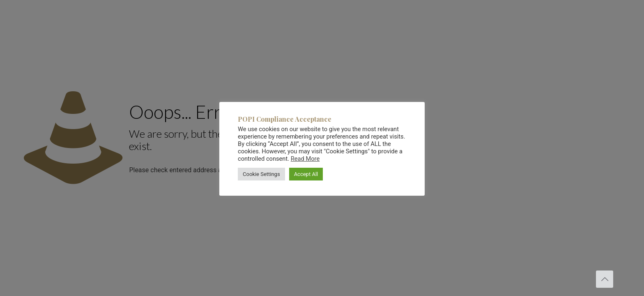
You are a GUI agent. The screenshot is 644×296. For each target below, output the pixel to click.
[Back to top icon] (605, 279)
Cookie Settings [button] (261, 174)
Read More (305, 159)
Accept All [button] (306, 174)
